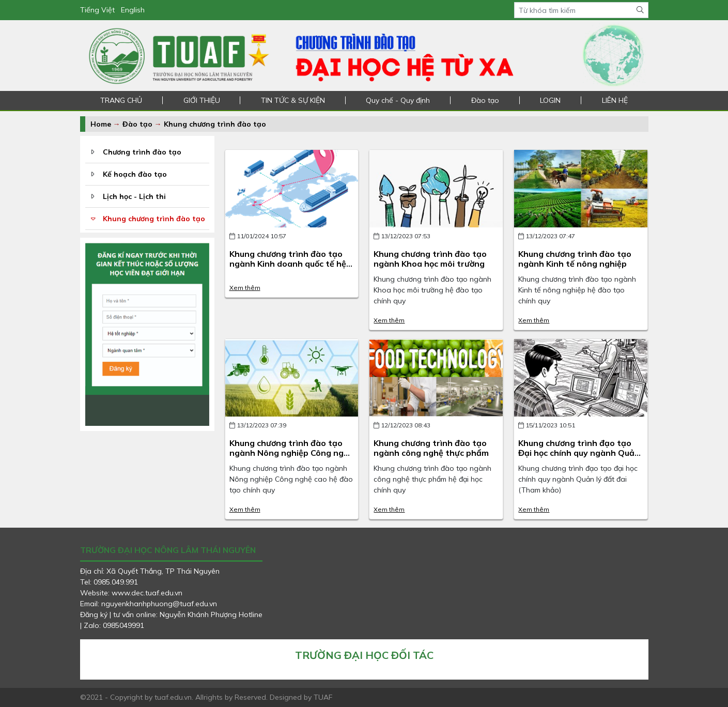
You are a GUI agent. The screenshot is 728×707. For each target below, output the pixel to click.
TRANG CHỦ (121, 100)
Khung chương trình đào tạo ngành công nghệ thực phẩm (431, 448)
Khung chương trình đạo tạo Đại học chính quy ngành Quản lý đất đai (579, 453)
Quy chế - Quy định (398, 100)
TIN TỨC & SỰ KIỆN (293, 100)
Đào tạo (485, 100)
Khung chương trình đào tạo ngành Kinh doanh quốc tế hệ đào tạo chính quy (288, 264)
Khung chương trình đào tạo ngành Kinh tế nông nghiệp (575, 259)
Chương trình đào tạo (142, 152)
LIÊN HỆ (615, 100)
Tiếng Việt (97, 10)
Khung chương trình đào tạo (215, 124)
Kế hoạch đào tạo (135, 174)
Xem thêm (245, 288)
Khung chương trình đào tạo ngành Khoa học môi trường (430, 259)
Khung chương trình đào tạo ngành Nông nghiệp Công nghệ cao (291, 453)
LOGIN (550, 100)
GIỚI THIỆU (202, 100)
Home (101, 124)
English (133, 10)
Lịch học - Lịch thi (134, 196)
